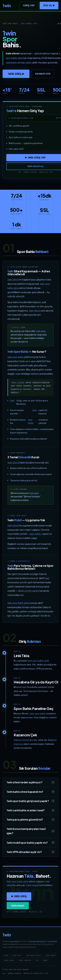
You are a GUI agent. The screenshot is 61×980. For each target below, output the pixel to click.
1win (12, 401)
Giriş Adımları (25, 960)
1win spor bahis (16, 357)
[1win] (7, 6)
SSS (37, 960)
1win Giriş (17, 956)
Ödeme (45, 960)
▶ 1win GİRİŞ (19, 896)
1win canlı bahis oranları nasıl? (31, 810)
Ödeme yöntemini (23, 740)
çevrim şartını (31, 591)
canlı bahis (53, 941)
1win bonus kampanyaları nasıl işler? (31, 831)
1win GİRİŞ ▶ (16, 74)
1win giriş (41, 331)
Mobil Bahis (9, 960)
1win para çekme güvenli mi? (31, 820)
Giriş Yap (29, 5)
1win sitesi (13, 280)
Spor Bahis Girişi (34, 956)
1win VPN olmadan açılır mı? (31, 852)
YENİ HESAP (18, 906)
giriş (35, 410)
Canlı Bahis (51, 956)
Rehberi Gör (43, 74)
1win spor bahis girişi (18, 603)
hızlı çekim (26, 63)
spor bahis (31, 421)
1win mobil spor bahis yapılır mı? (31, 843)
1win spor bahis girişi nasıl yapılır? (31, 801)
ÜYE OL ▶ (49, 5)
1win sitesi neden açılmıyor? (31, 782)
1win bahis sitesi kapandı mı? (31, 792)
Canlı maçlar (32, 885)
